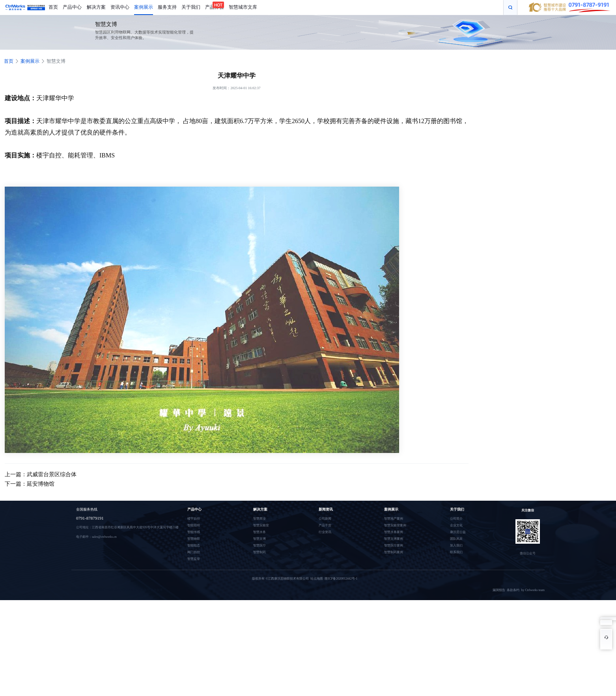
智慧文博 (56, 61)
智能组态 (194, 545)
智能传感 (194, 532)
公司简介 (456, 519)
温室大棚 (137, 590)
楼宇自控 (194, 519)
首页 (9, 61)
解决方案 (260, 509)
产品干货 (325, 525)
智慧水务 (259, 532)
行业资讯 (325, 532)
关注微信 (528, 510)
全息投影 (97, 590)
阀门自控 (194, 552)
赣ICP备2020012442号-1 (340, 579)
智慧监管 (194, 559)
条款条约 (514, 590)
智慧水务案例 (394, 532)
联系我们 (456, 552)
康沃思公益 (458, 532)
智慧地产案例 (394, 519)
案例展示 (30, 61)
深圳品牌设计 (81, 590)
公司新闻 (325, 519)
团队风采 (456, 539)
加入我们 (456, 545)
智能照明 (194, 525)
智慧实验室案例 (395, 525)
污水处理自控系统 (117, 590)
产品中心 (194, 509)
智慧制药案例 (394, 552)
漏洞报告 (500, 590)
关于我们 (457, 509)
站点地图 (316, 579)
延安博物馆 (41, 484)
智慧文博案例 (394, 539)
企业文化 (456, 525)
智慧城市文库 (153, 590)
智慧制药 (259, 552)
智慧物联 (194, 539)
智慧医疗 (259, 545)
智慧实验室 (261, 525)
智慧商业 (259, 519)
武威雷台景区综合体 (52, 474)
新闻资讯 (326, 509)
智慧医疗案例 (394, 545)
